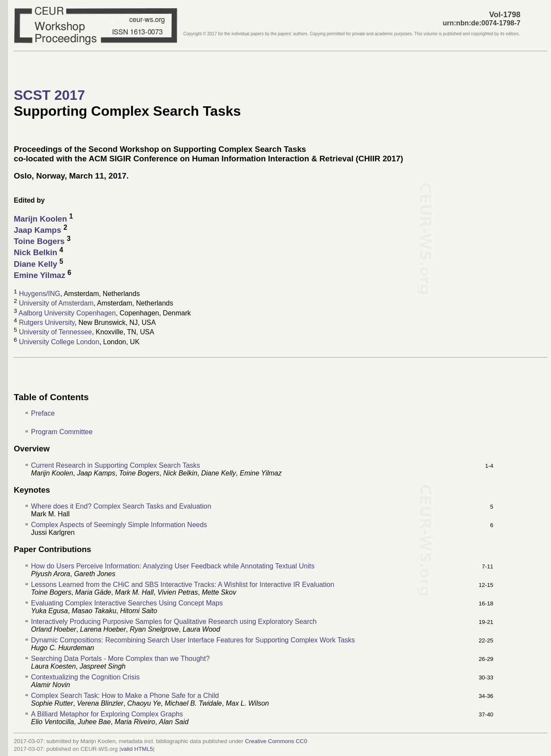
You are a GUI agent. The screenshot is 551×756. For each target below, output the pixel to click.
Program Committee (62, 432)
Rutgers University (47, 322)
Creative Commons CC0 (276, 741)
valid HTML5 (137, 749)
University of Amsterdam (56, 304)
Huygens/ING (40, 294)
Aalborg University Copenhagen (67, 313)
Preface (43, 413)
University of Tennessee (56, 332)
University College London (59, 342)
